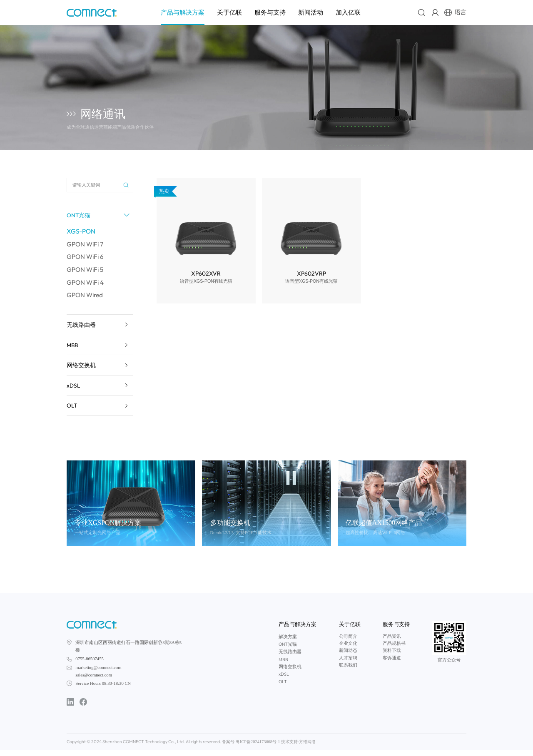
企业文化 (348, 650)
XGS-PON (82, 233)
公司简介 (348, 643)
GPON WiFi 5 (86, 273)
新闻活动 (311, 12)
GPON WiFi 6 (86, 259)
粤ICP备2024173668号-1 (237, 748)
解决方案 (288, 643)
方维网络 (281, 748)
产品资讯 (392, 643)
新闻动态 (348, 657)
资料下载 (392, 657)
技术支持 (265, 748)
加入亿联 (348, 12)
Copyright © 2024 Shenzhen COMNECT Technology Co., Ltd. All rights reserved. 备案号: (142, 748)
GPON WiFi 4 (86, 286)
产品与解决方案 (183, 12)
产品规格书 (394, 650)
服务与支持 (270, 12)
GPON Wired (86, 299)
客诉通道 (392, 665)
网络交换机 (290, 673)
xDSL (284, 681)
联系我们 (348, 672)
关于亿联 (229, 12)
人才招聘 (348, 665)
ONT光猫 (288, 651)
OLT (283, 688)
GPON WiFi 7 (86, 246)
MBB (283, 666)
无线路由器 (290, 658)
